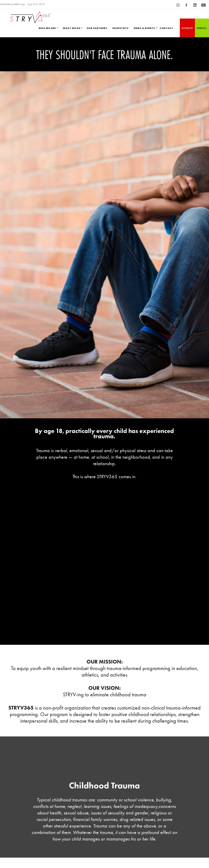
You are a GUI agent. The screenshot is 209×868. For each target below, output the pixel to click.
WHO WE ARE (47, 28)
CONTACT (166, 28)
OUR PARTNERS (97, 28)
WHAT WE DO (72, 28)
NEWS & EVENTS (144, 28)
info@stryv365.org (12, 4)
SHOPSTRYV (120, 28)
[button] (49, 28)
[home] (29, 15)
